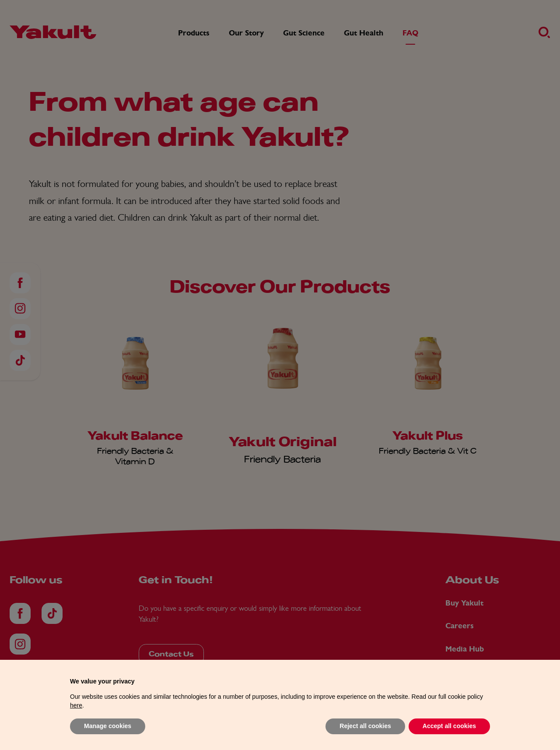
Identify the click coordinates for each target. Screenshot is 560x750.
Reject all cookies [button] (365, 726)
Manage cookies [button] (108, 726)
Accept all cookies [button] (449, 726)
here (76, 705)
